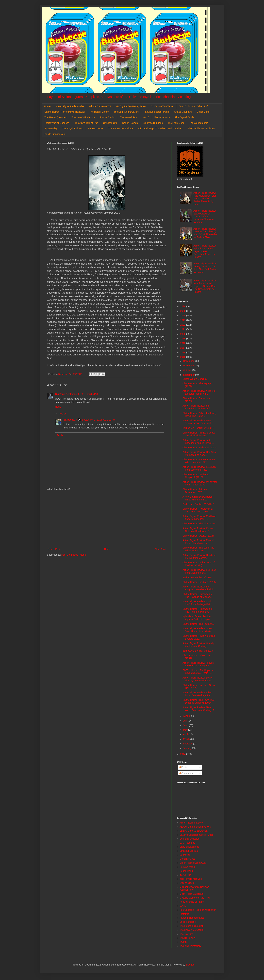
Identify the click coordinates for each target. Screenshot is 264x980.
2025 (183, 311)
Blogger (190, 965)
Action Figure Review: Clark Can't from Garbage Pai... (197, 603)
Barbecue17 (70, 420)
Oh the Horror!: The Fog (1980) (199, 624)
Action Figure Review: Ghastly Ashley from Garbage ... (198, 645)
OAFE (183, 906)
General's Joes (187, 859)
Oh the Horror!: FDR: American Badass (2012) (199, 637)
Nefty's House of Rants (192, 902)
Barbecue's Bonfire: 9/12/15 (197, 578)
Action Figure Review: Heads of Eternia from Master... (199, 557)
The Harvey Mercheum (192, 930)
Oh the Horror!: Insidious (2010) (199, 582)
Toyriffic (184, 942)
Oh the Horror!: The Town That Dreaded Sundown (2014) (198, 701)
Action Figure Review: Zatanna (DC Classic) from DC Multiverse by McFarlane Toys (205, 233)
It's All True (185, 875)
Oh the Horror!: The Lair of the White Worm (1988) (198, 549)
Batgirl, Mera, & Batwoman (194, 831)
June (186, 725)
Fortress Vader (96, 128)
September (189, 375)
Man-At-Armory (162, 117)
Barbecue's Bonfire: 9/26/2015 (198, 428)
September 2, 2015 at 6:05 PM (82, 394)
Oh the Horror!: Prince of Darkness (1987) (195, 491)
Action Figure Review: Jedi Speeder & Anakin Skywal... (198, 442)
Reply (58, 407)
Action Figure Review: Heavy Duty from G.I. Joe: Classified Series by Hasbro (205, 268)
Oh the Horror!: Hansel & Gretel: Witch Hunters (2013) (199, 461)
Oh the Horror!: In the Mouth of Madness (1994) (199, 564)
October (188, 370)
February (188, 744)
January (188, 748)
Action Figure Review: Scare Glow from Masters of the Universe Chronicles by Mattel (205, 216)
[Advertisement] (107, 519)
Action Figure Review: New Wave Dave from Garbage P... (199, 709)
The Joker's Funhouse (83, 117)
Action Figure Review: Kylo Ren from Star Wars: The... (199, 468)
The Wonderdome (199, 123)
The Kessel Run (128, 117)
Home (47, 106)
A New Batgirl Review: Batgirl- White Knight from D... (198, 498)
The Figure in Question (192, 926)
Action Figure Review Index (70, 106)
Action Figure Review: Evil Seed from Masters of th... (199, 571)
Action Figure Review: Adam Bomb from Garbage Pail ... (198, 694)
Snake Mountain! (183, 112)
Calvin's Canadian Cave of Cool (196, 835)
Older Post (160, 549)
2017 (183, 348)
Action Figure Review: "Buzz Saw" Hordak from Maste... (198, 630)
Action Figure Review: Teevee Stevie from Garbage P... (198, 664)
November (189, 366)
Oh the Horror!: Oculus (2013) (198, 536)
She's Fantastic (188, 922)
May (186, 730)
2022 (183, 325)
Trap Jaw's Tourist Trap (86, 123)
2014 (183, 754)
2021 (183, 329)
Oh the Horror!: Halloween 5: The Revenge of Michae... (197, 595)
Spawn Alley (51, 128)
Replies (63, 414)
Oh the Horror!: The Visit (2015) (199, 524)
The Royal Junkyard (73, 128)
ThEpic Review (187, 938)
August (187, 716)
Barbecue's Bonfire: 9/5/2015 (198, 651)
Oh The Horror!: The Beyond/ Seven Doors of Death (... (198, 672)
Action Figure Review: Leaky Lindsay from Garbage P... (197, 679)
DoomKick (185, 855)
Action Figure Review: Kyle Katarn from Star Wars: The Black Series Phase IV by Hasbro (205, 199)
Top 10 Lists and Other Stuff (194, 106)
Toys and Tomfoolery (190, 946)
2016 (183, 352)
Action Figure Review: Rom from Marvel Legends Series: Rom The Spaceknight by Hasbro (205, 286)
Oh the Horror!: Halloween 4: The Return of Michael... (197, 610)
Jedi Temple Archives (191, 879)
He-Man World (187, 867)
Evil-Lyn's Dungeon (153, 123)
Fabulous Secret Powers (157, 112)
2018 (183, 343)
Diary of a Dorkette (189, 847)
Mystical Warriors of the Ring (195, 898)
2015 (183, 357)
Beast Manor (203, 112)
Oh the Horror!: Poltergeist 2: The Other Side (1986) (198, 510)
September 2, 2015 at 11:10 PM (98, 420)
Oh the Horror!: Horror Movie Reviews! (65, 112)
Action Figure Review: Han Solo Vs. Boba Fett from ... (199, 453)
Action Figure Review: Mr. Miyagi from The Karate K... (200, 483)
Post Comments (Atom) (74, 555)
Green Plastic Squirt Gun (193, 863)
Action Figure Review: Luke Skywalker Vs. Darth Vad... (198, 422)
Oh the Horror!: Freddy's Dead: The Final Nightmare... (199, 434)
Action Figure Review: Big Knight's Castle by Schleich (198, 588)
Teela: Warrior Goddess (57, 123)
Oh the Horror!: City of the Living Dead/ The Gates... (199, 415)
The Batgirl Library (99, 112)
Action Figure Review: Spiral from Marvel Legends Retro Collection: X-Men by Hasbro (205, 251)
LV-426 (145, 117)
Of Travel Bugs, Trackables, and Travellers (161, 128)
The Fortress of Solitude (121, 128)
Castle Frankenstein (55, 134)
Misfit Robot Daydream (192, 894)
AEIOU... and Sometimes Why (195, 827)
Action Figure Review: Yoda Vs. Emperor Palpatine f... (199, 392)
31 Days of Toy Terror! (163, 106)
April (186, 734)
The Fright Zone (176, 123)
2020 (183, 334)
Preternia (184, 914)
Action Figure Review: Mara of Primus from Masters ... (198, 542)
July (185, 721)
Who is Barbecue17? (100, 106)
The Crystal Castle (184, 117)
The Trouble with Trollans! (201, 128)
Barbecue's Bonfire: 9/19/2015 (198, 504)
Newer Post (54, 549)
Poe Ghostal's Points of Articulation (198, 910)
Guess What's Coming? (195, 379)
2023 (183, 320)
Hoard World (186, 871)
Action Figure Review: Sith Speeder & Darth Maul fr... (197, 407)
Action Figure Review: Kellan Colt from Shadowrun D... (198, 530)
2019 (183, 339)
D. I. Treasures (187, 843)
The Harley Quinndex (56, 117)
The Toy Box (186, 934)
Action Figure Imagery (191, 823)
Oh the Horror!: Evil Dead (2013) (200, 448)
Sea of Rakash (130, 123)
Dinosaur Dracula (189, 851)
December (189, 361)
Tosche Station (107, 117)
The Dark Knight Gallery (126, 112)
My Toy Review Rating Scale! (131, 106)
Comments (186, 773)
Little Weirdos (187, 883)
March (187, 739)
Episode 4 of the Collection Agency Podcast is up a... (197, 618)
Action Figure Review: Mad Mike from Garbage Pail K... (199, 518)
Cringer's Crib (110, 123)
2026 (183, 306)
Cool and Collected (190, 839)
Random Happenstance (192, 918)
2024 (183, 315)
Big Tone (60, 394)
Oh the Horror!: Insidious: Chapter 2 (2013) (196, 476)
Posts (183, 767)
